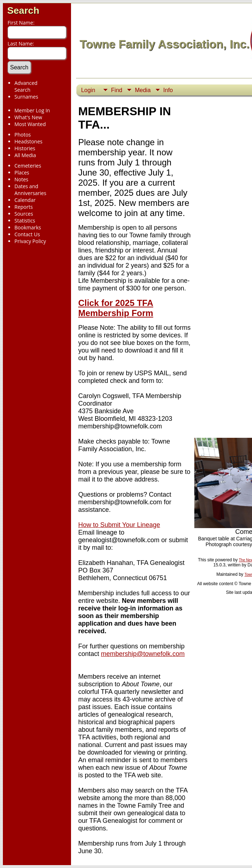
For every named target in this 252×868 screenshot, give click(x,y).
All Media (25, 155)
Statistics (25, 221)
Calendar (25, 200)
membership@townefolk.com (143, 654)
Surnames (26, 97)
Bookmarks (28, 227)
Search (23, 10)
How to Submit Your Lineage (119, 525)
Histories (25, 148)
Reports (24, 207)
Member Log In (32, 110)
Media (143, 90)
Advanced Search (26, 86)
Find (117, 90)
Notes (21, 179)
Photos (23, 135)
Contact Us (27, 234)
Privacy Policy (30, 241)
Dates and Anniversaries (30, 190)
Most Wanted (30, 124)
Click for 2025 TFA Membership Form (116, 308)
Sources (24, 214)
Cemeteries (28, 166)
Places (22, 172)
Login (88, 90)
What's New (28, 117)
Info (168, 90)
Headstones (28, 141)
